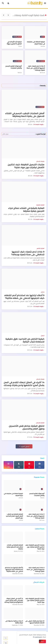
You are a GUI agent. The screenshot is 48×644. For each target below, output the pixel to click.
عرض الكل (6, 134)
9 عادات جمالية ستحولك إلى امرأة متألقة (14, 622)
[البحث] (3, 3)
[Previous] (8, 15)
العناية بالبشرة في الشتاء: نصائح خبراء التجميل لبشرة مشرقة (26, 210)
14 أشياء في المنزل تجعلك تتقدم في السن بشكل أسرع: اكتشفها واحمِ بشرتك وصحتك (24, 384)
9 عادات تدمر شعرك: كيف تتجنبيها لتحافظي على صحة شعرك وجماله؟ (36, 68)
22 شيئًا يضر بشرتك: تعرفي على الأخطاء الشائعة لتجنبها (35, 622)
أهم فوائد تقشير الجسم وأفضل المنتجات (14, 67)
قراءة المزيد (38, 637)
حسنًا (42, 641)
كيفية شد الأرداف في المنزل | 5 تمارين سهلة (14, 43)
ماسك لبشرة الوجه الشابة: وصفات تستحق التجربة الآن (28, 15)
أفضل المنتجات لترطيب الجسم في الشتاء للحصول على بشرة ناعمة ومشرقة (25, 115)
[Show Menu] (45, 3)
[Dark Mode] (9, 3)
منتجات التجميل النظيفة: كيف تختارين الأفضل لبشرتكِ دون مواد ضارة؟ (26, 166)
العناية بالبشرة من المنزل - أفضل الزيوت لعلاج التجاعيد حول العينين (14, 516)
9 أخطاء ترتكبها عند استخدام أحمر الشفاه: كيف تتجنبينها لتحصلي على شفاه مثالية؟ (24, 297)
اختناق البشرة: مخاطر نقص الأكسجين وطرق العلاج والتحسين (27, 427)
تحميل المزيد (25, 446)
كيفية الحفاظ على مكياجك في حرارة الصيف (36, 43)
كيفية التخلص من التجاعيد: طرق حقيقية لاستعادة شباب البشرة (25, 340)
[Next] (4, 15)
